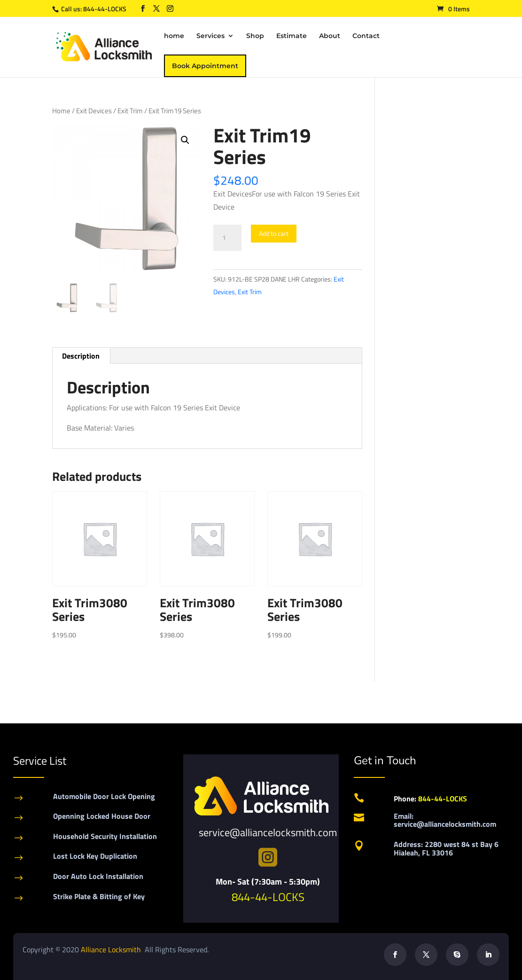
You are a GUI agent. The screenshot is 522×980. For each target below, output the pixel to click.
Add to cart (274, 233)
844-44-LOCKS (105, 9)
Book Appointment (205, 66)
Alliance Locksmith (112, 949)
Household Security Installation (105, 836)
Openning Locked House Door (102, 816)
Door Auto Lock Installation (98, 876)
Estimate (292, 36)
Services (210, 36)
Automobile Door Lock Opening (104, 796)
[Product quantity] (227, 238)
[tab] (81, 356)
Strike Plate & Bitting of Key (99, 896)
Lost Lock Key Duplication (95, 856)
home (174, 36)
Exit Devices (94, 111)
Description (81, 356)
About (330, 36)
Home (61, 111)
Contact (366, 36)
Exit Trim (130, 111)
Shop (255, 36)
